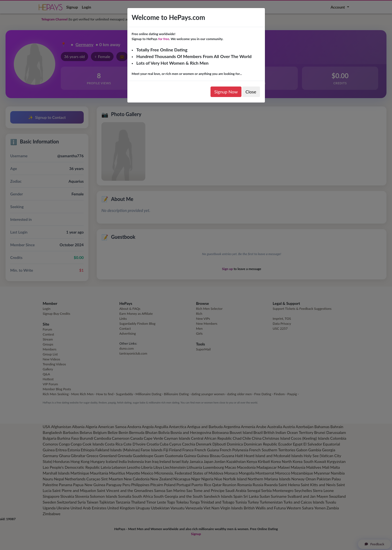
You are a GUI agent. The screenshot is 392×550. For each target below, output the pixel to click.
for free (164, 39)
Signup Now (226, 92)
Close (251, 92)
